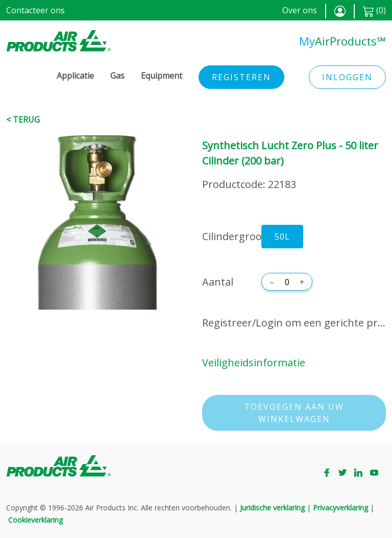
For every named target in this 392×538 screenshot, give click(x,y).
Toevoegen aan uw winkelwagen (294, 413)
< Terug (23, 120)
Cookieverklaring (35, 520)
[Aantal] (287, 282)
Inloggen (347, 77)
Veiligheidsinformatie (254, 362)
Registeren (241, 77)
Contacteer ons (35, 10)
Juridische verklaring (272, 508)
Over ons (300, 10)
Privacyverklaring (340, 508)
